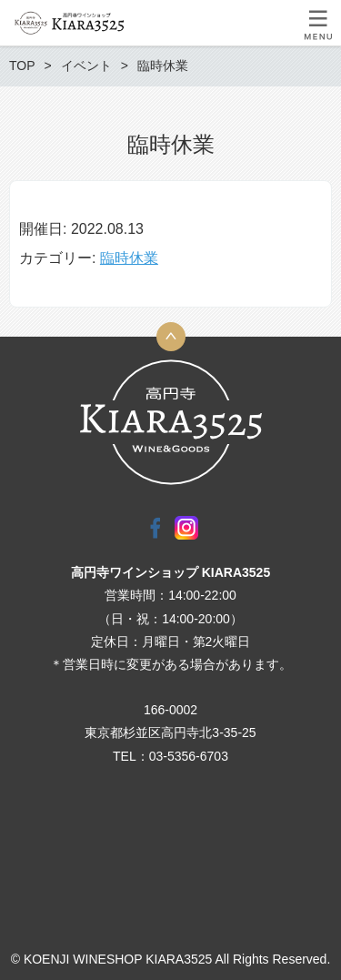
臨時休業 (129, 258)
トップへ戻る (171, 337)
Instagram (186, 528)
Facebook (155, 528)
